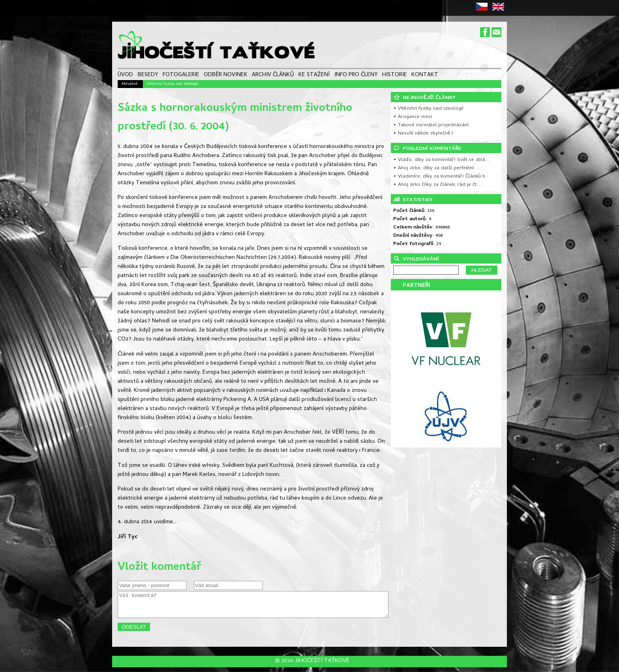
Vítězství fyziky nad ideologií (173, 84)
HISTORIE (395, 76)
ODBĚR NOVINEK (226, 76)
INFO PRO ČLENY (356, 76)
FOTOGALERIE (181, 76)
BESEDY (148, 76)
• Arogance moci (413, 117)
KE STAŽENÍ (314, 76)
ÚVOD (125, 76)
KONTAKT (425, 76)
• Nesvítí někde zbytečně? (423, 134)
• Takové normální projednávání (431, 125)
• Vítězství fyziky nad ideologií (428, 109)
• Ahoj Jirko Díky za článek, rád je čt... (437, 185)
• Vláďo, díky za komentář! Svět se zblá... (442, 160)
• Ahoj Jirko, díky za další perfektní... (436, 168)
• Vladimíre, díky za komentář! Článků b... (442, 177)
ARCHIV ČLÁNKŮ (273, 76)
